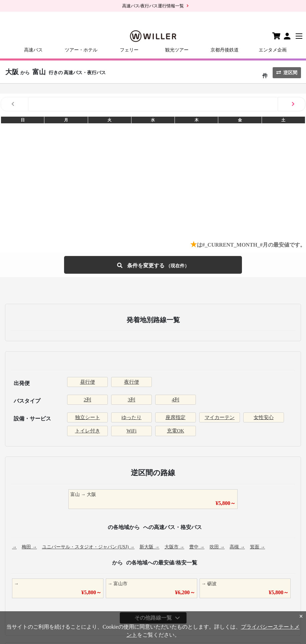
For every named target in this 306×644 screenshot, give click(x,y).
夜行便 (132, 382)
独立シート (88, 417)
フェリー (129, 50)
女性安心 (264, 417)
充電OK (176, 431)
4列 (176, 400)
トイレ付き (88, 431)
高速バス (33, 50)
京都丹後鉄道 (225, 50)
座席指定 (176, 417)
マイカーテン (220, 417)
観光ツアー (177, 50)
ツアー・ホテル (81, 50)
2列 (88, 400)
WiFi (131, 431)
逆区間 (287, 73)
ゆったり (131, 417)
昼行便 (88, 382)
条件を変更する (153, 265)
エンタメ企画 (273, 50)
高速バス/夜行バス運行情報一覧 (153, 6)
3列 (132, 400)
